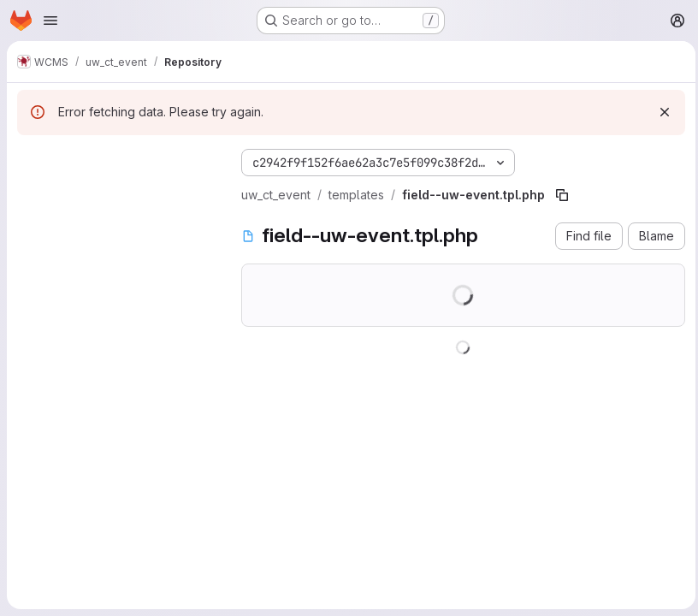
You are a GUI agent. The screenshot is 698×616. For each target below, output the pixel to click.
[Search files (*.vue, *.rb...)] (115, 193)
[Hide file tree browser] (31, 159)
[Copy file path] (562, 195)
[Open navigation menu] (50, 21)
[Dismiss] (660, 112)
